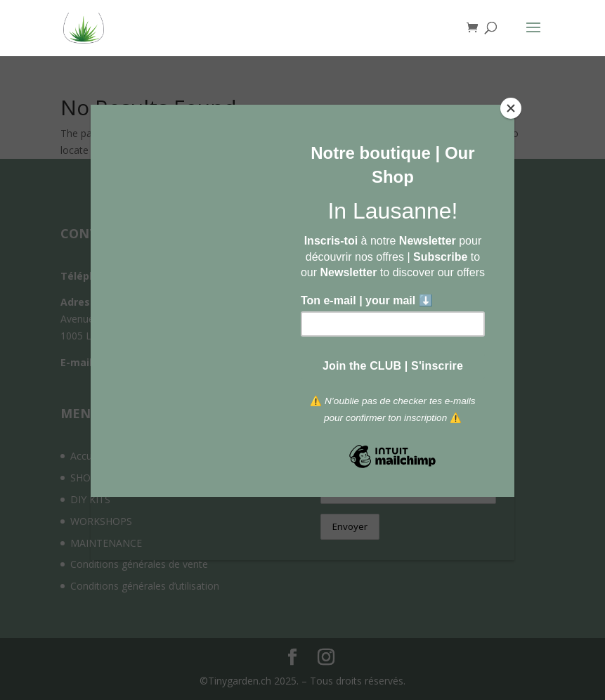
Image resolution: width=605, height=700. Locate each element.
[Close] (511, 108)
